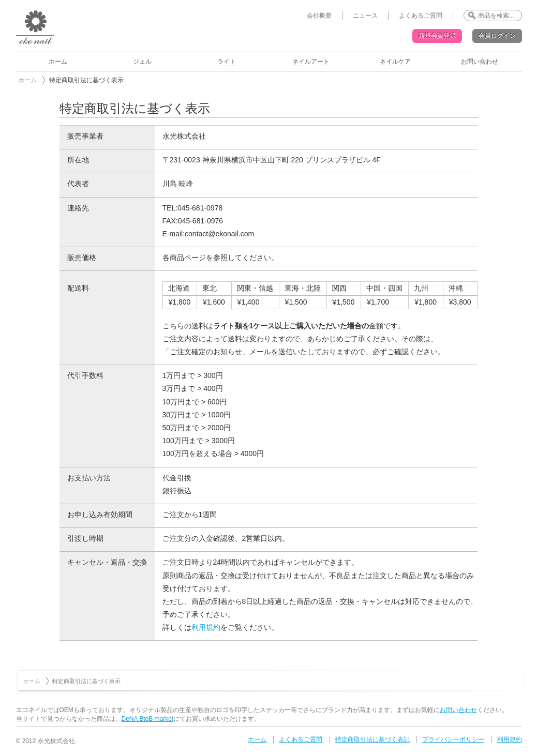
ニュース (365, 16)
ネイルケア (395, 62)
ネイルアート (311, 62)
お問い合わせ (480, 62)
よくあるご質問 (421, 16)
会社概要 (319, 16)
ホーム (58, 62)
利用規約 (206, 627)
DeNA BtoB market (148, 719)
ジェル (142, 62)
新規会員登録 (437, 36)
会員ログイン (497, 36)
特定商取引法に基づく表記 (372, 739)
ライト (227, 62)
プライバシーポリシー (453, 739)
